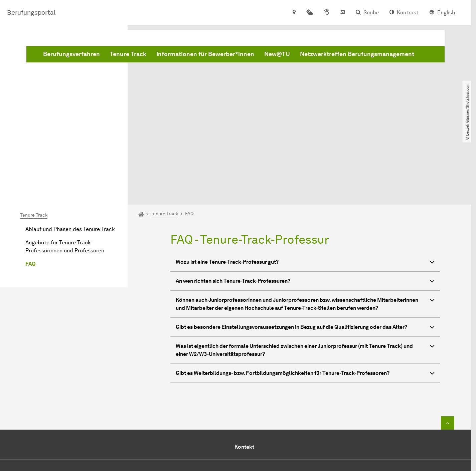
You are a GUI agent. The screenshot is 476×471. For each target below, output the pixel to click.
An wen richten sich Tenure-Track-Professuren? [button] (305, 207)
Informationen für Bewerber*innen (307, 38)
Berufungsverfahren (173, 38)
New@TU (379, 38)
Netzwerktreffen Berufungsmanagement (202, 54)
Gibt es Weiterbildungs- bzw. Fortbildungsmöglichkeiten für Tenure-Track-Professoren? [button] (305, 299)
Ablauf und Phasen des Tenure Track (70, 154)
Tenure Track (230, 38)
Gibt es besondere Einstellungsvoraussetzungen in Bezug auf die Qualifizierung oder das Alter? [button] (305, 253)
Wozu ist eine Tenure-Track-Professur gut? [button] (305, 188)
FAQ (31, 189)
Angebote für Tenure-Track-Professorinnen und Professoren (65, 171)
